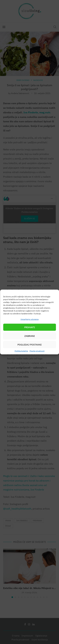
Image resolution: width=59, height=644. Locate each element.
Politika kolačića (21, 351)
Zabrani (30, 336)
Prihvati (30, 327)
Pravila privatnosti (37, 351)
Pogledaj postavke (30, 344)
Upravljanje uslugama (30, 319)
